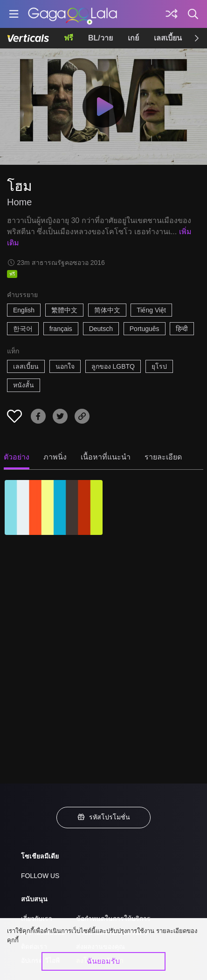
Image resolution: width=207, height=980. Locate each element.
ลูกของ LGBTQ (113, 366)
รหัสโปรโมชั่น (103, 817)
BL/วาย (100, 38)
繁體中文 (64, 310)
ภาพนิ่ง (55, 457)
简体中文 (107, 310)
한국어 (23, 329)
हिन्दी (182, 329)
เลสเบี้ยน (168, 38)
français (61, 329)
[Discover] (172, 14)
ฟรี (69, 38)
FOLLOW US (40, 876)
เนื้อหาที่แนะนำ (106, 457)
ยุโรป (159, 366)
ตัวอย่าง (17, 457)
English (24, 310)
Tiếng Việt (151, 310)
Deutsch (101, 329)
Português (145, 329)
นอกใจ (65, 366)
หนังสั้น (24, 385)
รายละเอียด (163, 457)
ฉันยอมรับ (103, 961)
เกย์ (133, 38)
